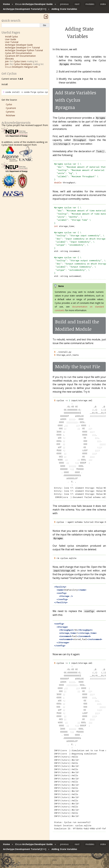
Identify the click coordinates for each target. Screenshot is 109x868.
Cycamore (11, 108)
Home (6, 4)
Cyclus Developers (23, 64)
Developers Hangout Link (21, 67)
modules (90, 4)
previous (64, 4)
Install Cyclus (11, 37)
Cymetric (10, 112)
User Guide (11, 39)
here (58, 865)
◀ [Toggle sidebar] (46, 17)
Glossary (9, 59)
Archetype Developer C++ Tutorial (22, 48)
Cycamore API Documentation (20, 56)
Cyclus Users (20, 61)
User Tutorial (12, 42)
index (103, 4)
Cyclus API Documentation (18, 53)
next (77, 4)
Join (7, 61)
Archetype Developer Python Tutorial (24, 50)
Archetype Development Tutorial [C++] (25, 9)
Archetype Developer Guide (34, 4)
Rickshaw (10, 115)
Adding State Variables (64, 9)
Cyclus (9, 104)
